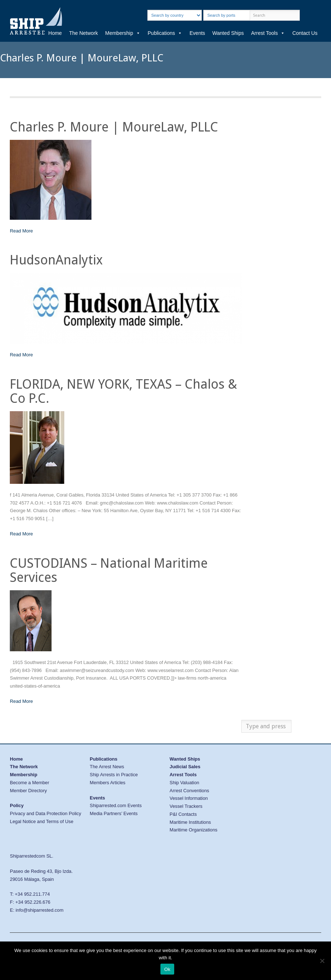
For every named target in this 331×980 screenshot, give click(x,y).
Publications (165, 33)
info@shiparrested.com (40, 910)
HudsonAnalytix (56, 260)
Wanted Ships (228, 33)
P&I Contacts (183, 814)
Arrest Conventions (189, 791)
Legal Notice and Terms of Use (42, 821)
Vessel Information (189, 798)
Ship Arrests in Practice (114, 775)
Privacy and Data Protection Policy (45, 813)
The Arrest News (107, 767)
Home (55, 33)
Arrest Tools (268, 33)
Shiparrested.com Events (116, 805)
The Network (83, 33)
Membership (123, 33)
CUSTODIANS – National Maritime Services (109, 570)
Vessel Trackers (186, 806)
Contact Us (305, 33)
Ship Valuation (184, 783)
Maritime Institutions (190, 822)
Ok (167, 969)
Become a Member (29, 783)
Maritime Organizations (193, 830)
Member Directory (28, 791)
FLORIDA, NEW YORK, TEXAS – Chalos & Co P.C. (123, 391)
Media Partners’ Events (114, 813)
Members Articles (107, 783)
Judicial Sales (185, 767)
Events (197, 33)
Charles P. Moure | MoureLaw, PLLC (114, 127)
